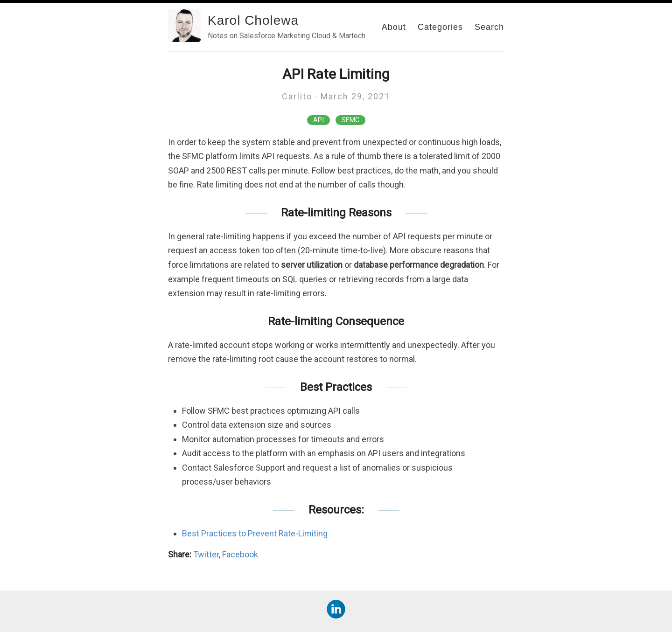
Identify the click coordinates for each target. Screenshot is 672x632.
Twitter (206, 554)
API (318, 120)
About (394, 27)
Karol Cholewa (253, 20)
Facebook (240, 554)
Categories (440, 27)
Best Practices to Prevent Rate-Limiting (255, 533)
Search (489, 27)
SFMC (350, 120)
